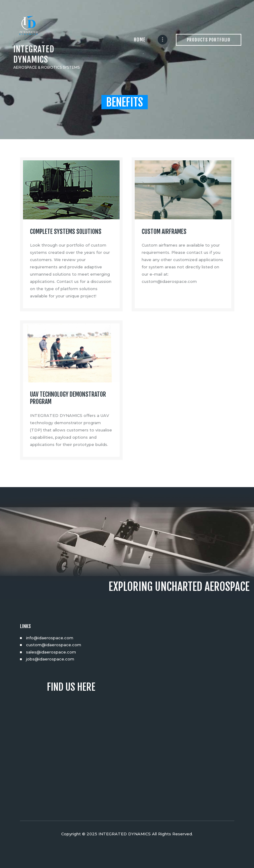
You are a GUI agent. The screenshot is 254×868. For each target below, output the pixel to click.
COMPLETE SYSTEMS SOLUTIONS (66, 232)
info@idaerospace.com (50, 638)
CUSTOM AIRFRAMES (164, 232)
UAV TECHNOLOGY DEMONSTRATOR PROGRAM (68, 398)
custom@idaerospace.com (54, 645)
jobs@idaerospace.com (50, 659)
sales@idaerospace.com (51, 652)
